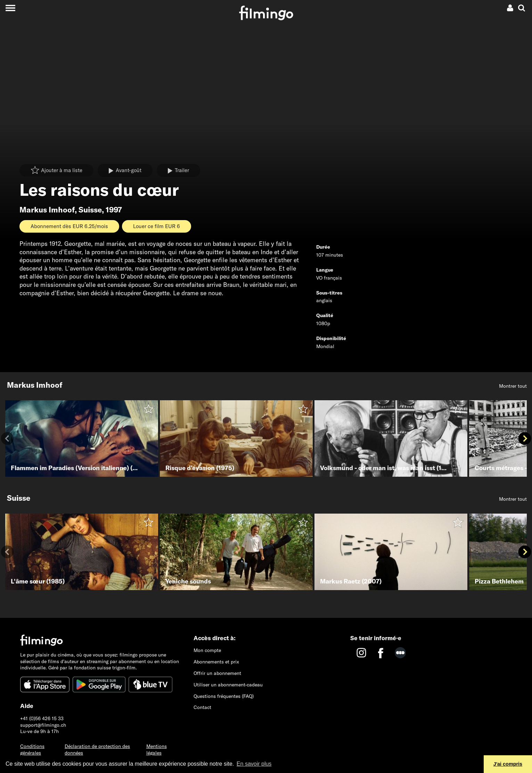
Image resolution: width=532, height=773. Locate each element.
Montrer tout (513, 386)
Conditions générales (32, 750)
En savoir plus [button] (254, 764)
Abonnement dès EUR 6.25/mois (69, 226)
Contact (202, 707)
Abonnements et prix (216, 662)
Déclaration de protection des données (97, 750)
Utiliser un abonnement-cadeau (228, 685)
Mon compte (207, 650)
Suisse (90, 210)
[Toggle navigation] (10, 8)
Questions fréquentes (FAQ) (224, 696)
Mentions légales (157, 750)
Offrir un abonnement (217, 673)
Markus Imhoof (47, 210)
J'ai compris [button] (508, 764)
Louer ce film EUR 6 (157, 226)
